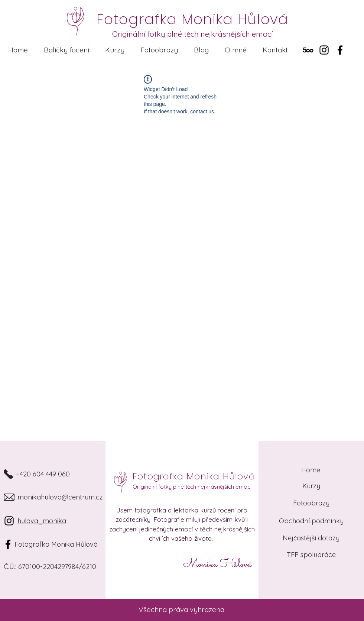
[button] (66, 50)
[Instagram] (324, 50)
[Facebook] (340, 50)
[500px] (308, 50)
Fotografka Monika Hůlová (194, 476)
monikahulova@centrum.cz (60, 497)
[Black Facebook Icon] (8, 544)
